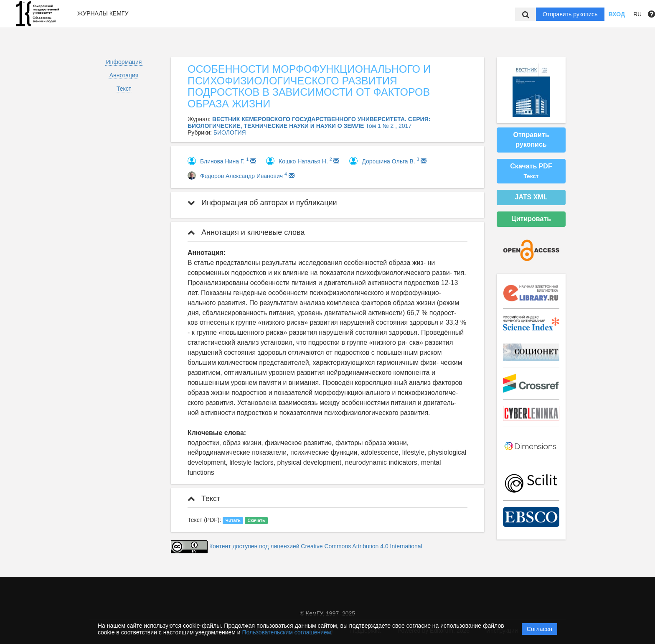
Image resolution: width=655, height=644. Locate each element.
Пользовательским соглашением (287, 632)
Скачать (256, 520)
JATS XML (531, 197)
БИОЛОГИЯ (230, 132)
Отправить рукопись (570, 14)
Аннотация (124, 75)
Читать (233, 520)
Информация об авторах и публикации (262, 203)
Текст (124, 89)
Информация (124, 62)
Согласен (539, 629)
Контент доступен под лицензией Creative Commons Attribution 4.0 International (316, 546)
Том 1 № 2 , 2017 (388, 126)
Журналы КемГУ (103, 13)
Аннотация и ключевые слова (246, 232)
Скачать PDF (531, 171)
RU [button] (637, 14)
